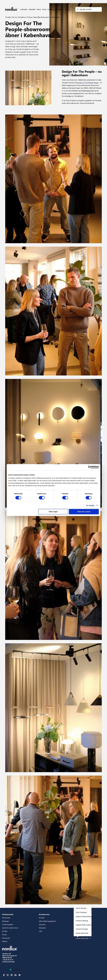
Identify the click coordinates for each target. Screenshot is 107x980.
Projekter (60, 9)
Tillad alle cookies (84, 512)
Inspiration (51, 9)
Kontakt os (22, 17)
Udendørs (32, 9)
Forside (8, 17)
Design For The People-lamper (88, 83)
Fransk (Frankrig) (82, 921)
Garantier (42, 924)
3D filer (5, 931)
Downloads (6, 918)
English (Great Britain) (84, 916)
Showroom (6, 938)
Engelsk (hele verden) (83, 925)
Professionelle (8, 914)
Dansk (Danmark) (82, 933)
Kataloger (6, 921)
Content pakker (8, 924)
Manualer (42, 928)
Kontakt (42, 918)
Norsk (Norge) (81, 908)
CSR (40, 931)
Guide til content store (10, 928)
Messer (5, 941)
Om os (68, 9)
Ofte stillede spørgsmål (47, 921)
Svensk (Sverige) (82, 929)
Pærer (39, 9)
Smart (44, 9)
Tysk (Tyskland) (81, 912)
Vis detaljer (90, 505)
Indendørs (24, 9)
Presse (29, 17)
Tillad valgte (53, 512)
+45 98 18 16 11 (8, 960)
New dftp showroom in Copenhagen (46, 17)
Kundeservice (44, 914)
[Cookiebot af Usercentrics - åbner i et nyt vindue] (90, 467)
